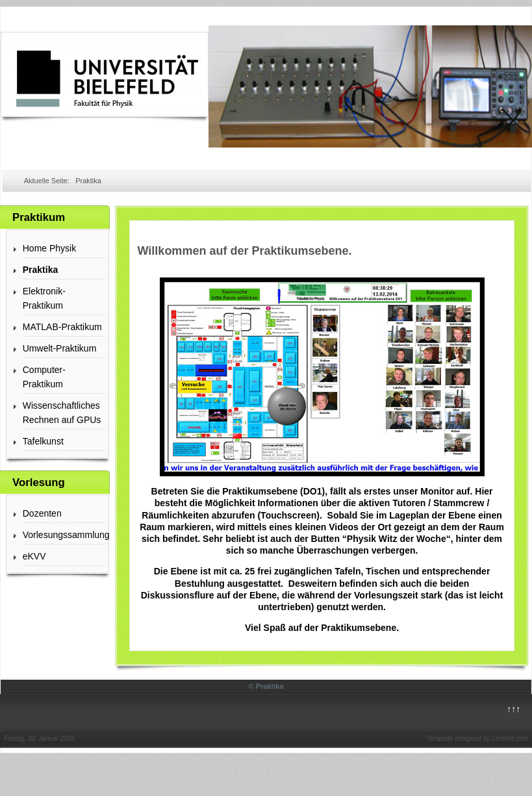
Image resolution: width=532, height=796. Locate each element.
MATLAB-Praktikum (62, 327)
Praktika (40, 270)
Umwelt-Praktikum (60, 348)
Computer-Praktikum (44, 377)
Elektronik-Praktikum (44, 298)
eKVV (34, 556)
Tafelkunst (43, 441)
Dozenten (42, 513)
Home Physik (49, 248)
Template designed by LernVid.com (477, 738)
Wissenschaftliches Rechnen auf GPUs (62, 413)
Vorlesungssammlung (64, 535)
